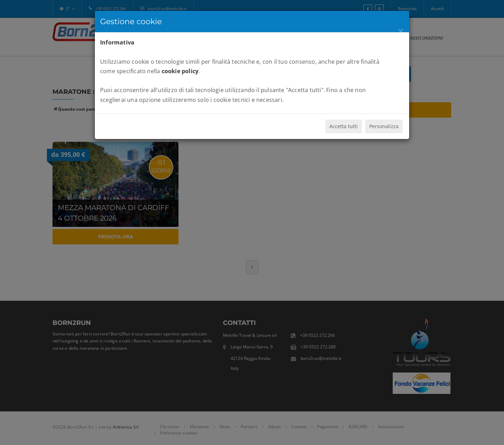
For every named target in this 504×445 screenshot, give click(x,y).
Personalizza (384, 126)
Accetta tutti (344, 126)
